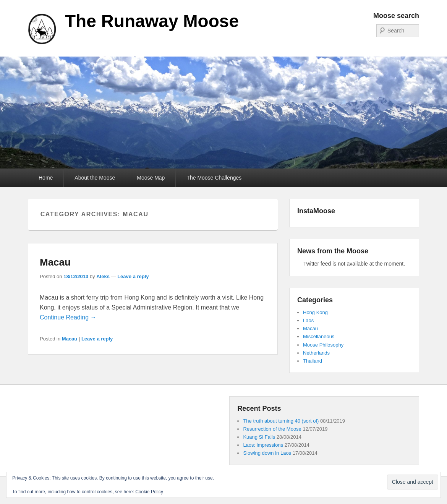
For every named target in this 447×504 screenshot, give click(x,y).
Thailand (313, 361)
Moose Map (151, 178)
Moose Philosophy (323, 345)
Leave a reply (133, 276)
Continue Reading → (68, 317)
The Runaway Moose (152, 21)
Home (46, 178)
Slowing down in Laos (267, 453)
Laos (308, 320)
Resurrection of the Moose (272, 429)
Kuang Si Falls (259, 437)
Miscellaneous (319, 336)
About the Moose (95, 178)
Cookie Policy (149, 492)
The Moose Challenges (214, 178)
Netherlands (316, 353)
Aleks (103, 276)
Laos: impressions (263, 445)
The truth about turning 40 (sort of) (281, 421)
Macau (55, 262)
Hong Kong (315, 312)
